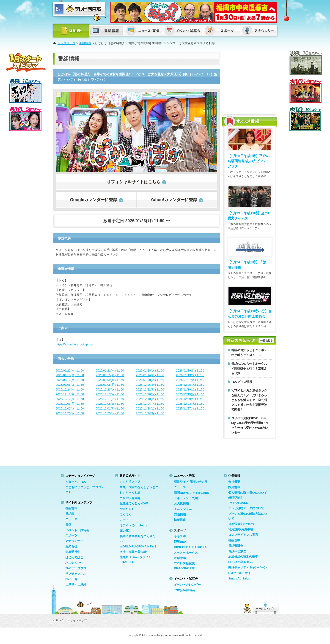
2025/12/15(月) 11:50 (190, 394)
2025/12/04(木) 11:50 (150, 404)
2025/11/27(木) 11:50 (190, 408)
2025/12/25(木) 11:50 (190, 385)
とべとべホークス (186, 553)
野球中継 (180, 558)
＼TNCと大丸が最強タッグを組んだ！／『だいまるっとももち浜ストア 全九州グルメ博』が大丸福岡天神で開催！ (249, 400)
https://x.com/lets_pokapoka (74, 344)
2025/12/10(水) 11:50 (150, 399)
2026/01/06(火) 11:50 (70, 385)
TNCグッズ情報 (242, 382)
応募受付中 (73, 552)
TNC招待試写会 (184, 590)
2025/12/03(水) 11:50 (190, 404)
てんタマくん (183, 509)
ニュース (71, 519)
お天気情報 (181, 503)
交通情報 (180, 514)
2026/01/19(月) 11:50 (190, 371)
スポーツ (71, 535)
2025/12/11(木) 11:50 (110, 399)
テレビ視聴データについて (246, 508)
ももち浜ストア (130, 482)
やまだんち (127, 509)
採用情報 (234, 487)
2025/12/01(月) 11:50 (110, 408)
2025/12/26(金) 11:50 (150, 385)
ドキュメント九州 (186, 498)
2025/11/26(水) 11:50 (70, 413)
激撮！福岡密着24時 (133, 552)
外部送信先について (242, 524)
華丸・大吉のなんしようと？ (139, 487)
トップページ (66, 43)
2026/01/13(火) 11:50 (190, 375)
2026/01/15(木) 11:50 (110, 375)
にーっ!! (125, 520)
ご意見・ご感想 (76, 585)
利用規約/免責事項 (241, 529)
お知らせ (71, 546)
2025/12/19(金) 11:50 (190, 389)
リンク (60, 620)
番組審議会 (236, 546)
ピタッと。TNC (76, 482)
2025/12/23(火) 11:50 (110, 389)
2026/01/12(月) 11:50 (70, 380)
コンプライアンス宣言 (243, 535)
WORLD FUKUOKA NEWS (138, 546)
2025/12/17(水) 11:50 (110, 394)
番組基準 (234, 540)
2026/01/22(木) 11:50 (70, 371)
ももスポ (180, 536)
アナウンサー (74, 541)
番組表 (70, 514)
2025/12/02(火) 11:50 (70, 408)
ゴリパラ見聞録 (130, 498)
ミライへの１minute (133, 525)
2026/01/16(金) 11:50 (70, 375)
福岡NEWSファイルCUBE (192, 493)
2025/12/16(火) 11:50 (150, 394)
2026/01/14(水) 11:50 (150, 375)
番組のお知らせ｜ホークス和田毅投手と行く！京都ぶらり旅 (249, 368)
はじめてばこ (74, 557)
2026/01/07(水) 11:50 (190, 380)
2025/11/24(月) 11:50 (150, 413)
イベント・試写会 (77, 530)
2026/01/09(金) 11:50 (110, 380)
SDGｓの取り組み (240, 562)
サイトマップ (79, 620)
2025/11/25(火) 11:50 (110, 413)
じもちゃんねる (130, 493)
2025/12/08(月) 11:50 (70, 404)
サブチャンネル (76, 574)
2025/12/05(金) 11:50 (110, 404)
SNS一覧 (71, 579)
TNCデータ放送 (76, 568)
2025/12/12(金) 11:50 (70, 399)
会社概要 (234, 482)
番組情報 (85, 43)
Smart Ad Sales (239, 578)
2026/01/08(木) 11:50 (150, 380)
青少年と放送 (237, 551)
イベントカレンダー (187, 585)
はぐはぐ (126, 514)
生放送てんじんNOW (134, 503)
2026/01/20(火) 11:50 (150, 371)
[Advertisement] (250, 81)
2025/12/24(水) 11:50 (70, 389)
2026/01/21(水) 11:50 (110, 371)
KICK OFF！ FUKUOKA (190, 547)
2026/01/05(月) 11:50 (110, 385)
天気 (68, 525)
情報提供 (180, 520)
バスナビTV (73, 563)
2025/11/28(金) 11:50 (150, 408)
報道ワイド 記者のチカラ (191, 482)
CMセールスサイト (241, 573)
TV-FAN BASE (238, 503)
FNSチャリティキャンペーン (248, 567)
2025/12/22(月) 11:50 (150, 389)
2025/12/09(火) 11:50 (190, 399)
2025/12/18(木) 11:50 (70, 394)
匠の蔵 (124, 531)
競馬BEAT (181, 542)
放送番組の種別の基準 (243, 556)
